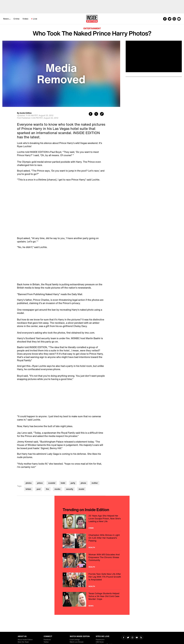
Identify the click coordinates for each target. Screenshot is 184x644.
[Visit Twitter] (128, 638)
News (6, 19)
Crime (16, 19)
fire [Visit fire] (47, 489)
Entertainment (92, 28)
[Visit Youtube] (137, 638)
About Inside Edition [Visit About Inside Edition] (25, 640)
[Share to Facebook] (91, 114)
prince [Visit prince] (40, 483)
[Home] (92, 19)
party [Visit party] (73, 483)
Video (25, 19)
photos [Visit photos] (29, 483)
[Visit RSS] (141, 638)
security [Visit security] (70, 489)
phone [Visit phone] (83, 483)
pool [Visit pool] (39, 489)
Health (92, 547)
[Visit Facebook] (124, 638)
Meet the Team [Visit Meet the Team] (23, 642)
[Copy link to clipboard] (102, 114)
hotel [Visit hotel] (63, 483)
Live (35, 19)
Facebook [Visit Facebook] (47, 640)
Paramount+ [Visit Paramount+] (100, 640)
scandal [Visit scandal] (52, 483)
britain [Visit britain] (28, 489)
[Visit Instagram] (132, 638)
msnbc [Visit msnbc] (57, 489)
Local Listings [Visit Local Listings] (75, 640)
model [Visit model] (81, 489)
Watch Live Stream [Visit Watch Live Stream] (77, 642)
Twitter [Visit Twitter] (46, 642)
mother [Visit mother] (95, 483)
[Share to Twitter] (96, 114)
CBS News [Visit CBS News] (100, 642)
